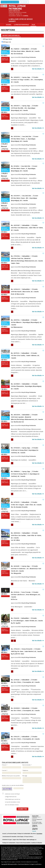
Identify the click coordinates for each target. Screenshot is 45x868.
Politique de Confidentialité (24, 834)
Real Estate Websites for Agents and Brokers (30, 864)
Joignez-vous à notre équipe (19, 840)
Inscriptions (39, 834)
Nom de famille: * (32, 766)
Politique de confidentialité (9, 843)
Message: (32, 779)
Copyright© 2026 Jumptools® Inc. (10, 864)
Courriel (26, 16)
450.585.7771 (19, 14)
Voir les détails (37, 69)
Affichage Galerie (7, 39)
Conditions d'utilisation (37, 843)
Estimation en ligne (7, 840)
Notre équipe (20, 837)
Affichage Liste (6, 42)
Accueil (9, 25)
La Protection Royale (21, 25)
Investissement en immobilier (10, 837)
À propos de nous (28, 837)
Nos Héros (33, 834)
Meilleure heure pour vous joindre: (12, 777)
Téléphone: (32, 772)
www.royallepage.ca (31, 840)
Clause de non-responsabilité (23, 843)
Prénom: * (12, 766)
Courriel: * (12, 772)
